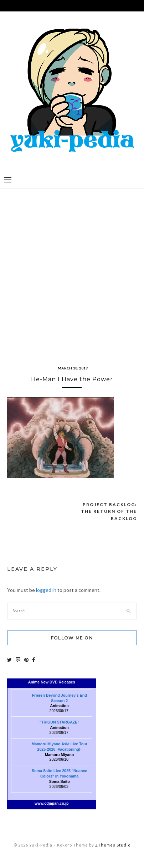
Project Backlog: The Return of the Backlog (109, 511)
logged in (46, 590)
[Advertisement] (72, 268)
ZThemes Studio (113, 845)
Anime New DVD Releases (52, 682)
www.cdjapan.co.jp (52, 803)
